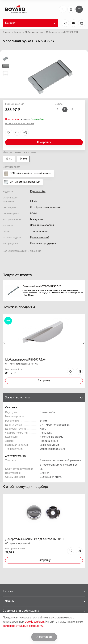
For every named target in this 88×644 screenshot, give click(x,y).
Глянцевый (36, 219)
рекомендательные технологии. (23, 626)
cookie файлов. (35, 622)
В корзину (44, 142)
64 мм (34, 201)
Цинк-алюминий (40, 237)
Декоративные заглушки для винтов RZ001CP (35, 539)
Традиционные (39, 231)
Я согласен (44, 637)
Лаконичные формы (42, 225)
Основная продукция (43, 243)
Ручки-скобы (38, 192)
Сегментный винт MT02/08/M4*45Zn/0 (42, 286)
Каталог (10, 23)
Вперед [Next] (84, 343)
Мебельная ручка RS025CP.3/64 (26, 360)
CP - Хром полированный (45, 207)
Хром (33, 213)
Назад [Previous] (4, 343)
